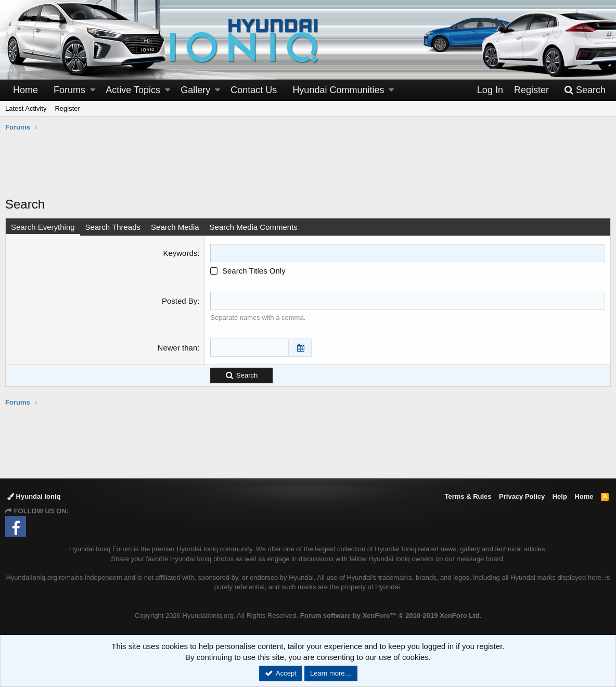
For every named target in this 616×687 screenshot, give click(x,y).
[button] (93, 90)
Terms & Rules (468, 496)
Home (25, 90)
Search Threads (113, 227)
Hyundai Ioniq (34, 496)
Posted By (179, 301)
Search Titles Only (248, 271)
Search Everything (43, 227)
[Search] (585, 90)
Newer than (178, 348)
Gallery (195, 90)
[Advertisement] (308, 170)
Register (67, 108)
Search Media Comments (254, 227)
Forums (69, 90)
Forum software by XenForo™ (391, 615)
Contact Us (254, 90)
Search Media (175, 227)
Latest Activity (26, 108)
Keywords (180, 253)
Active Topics (133, 90)
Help (560, 496)
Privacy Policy (522, 496)
